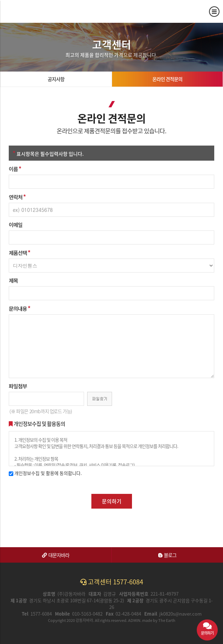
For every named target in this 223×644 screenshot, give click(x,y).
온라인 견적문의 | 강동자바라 (31, 11)
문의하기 (112, 501)
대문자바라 (56, 555)
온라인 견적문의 (167, 79)
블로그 (167, 555)
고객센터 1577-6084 (112, 582)
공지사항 (56, 79)
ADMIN (134, 620)
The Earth (167, 620)
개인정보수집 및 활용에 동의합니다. (45, 473)
